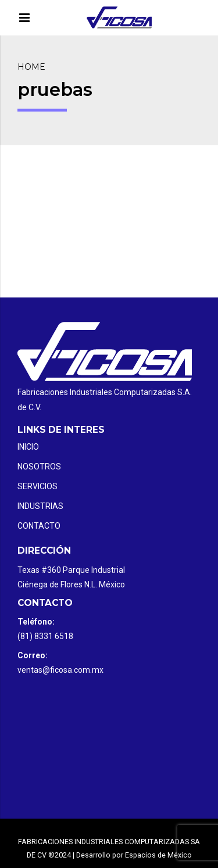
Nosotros (39, 467)
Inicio (28, 447)
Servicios (37, 486)
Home (31, 67)
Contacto (39, 526)
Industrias (40, 506)
